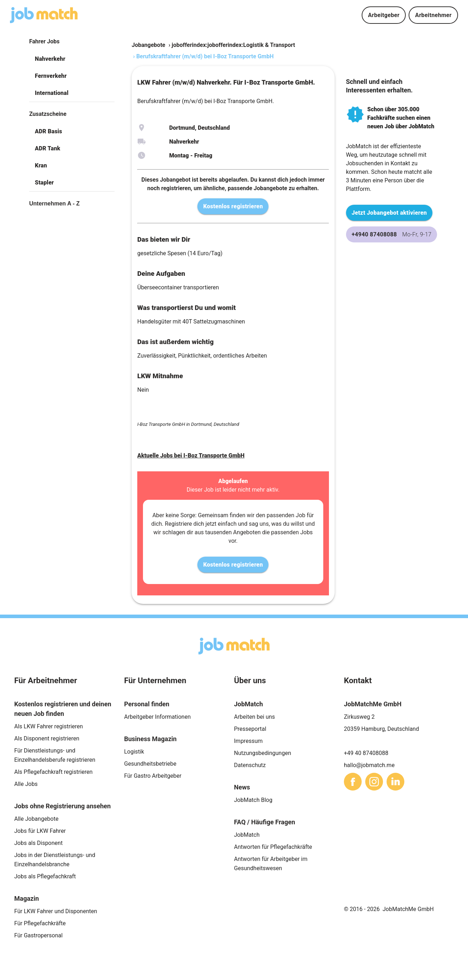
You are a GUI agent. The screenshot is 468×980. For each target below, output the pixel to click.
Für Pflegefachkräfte (40, 923)
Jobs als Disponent (38, 843)
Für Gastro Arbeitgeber (153, 776)
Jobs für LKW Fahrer (40, 831)
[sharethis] (353, 782)
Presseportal (250, 729)
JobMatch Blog (253, 800)
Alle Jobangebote (36, 819)
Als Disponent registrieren (47, 738)
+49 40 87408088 (366, 753)
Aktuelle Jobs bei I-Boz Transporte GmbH (191, 456)
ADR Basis (49, 131)
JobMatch (247, 835)
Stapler (44, 183)
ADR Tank (47, 148)
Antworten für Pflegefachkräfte (273, 847)
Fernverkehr (51, 76)
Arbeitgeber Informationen (157, 717)
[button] (72, 59)
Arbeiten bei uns (254, 717)
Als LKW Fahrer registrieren (49, 726)
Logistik (134, 752)
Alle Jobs (26, 784)
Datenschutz (250, 765)
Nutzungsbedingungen (262, 753)
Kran (41, 165)
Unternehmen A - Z (54, 204)
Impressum (248, 741)
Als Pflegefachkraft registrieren (53, 772)
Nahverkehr (50, 59)
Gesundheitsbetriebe (150, 764)
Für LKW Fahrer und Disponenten (56, 911)
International (52, 93)
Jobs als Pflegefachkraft (45, 876)
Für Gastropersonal (38, 935)
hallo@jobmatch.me (369, 765)
